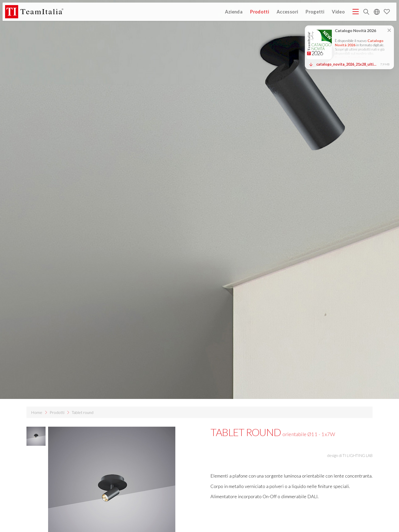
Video (338, 12)
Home (37, 412)
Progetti (315, 12)
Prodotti (260, 12)
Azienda (234, 12)
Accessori (287, 12)
